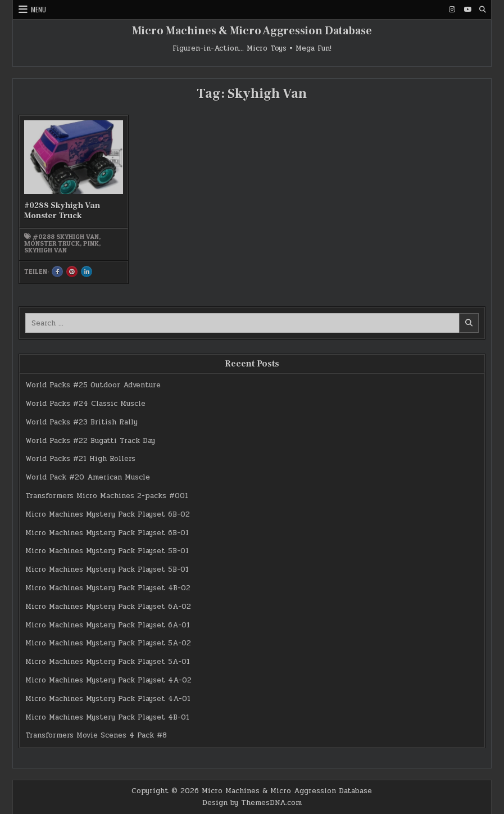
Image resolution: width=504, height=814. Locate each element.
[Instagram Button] (452, 10)
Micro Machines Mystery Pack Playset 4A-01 (108, 699)
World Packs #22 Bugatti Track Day (90, 441)
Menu (38, 9)
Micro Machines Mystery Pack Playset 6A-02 (108, 607)
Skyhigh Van (46, 250)
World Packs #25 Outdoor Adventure (93, 385)
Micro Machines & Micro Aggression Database (252, 31)
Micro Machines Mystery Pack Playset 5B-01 (107, 551)
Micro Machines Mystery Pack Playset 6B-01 (107, 533)
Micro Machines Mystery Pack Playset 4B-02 (108, 588)
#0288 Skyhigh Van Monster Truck (62, 211)
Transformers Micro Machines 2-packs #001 (107, 496)
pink (91, 243)
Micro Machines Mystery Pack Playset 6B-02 (108, 514)
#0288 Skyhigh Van (66, 237)
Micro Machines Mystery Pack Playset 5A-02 (108, 643)
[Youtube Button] (467, 10)
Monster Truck (52, 243)
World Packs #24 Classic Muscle (85, 404)
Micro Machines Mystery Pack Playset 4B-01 (107, 717)
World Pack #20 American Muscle (88, 477)
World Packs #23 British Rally (81, 422)
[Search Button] (483, 10)
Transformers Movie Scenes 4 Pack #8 (96, 735)
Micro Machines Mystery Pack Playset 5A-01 (108, 662)
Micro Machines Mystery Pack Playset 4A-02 (108, 680)
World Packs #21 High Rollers (80, 459)
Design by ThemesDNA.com (252, 803)
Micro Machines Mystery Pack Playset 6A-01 (108, 625)
